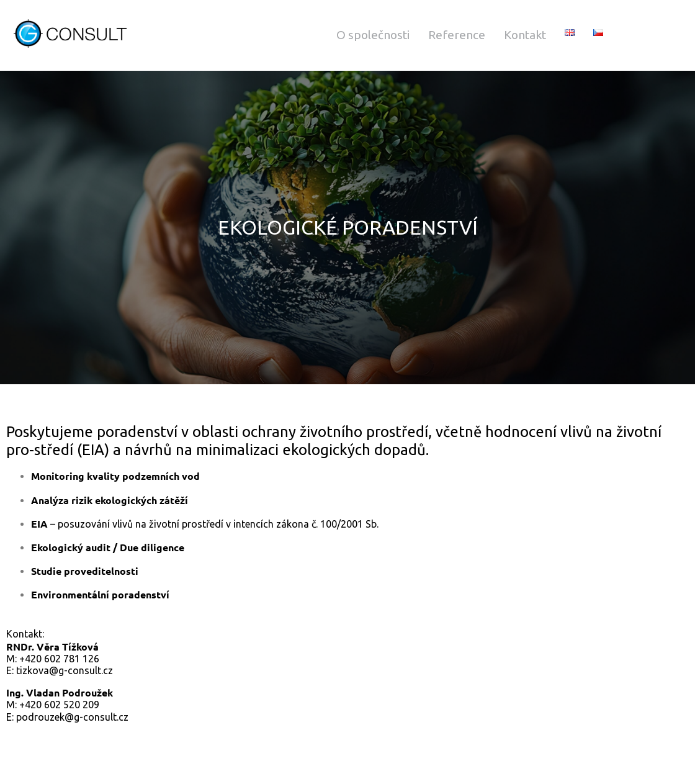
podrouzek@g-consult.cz (72, 717)
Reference (457, 35)
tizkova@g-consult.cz (65, 670)
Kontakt (525, 35)
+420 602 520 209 (59, 705)
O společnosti (373, 35)
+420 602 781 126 (59, 659)
